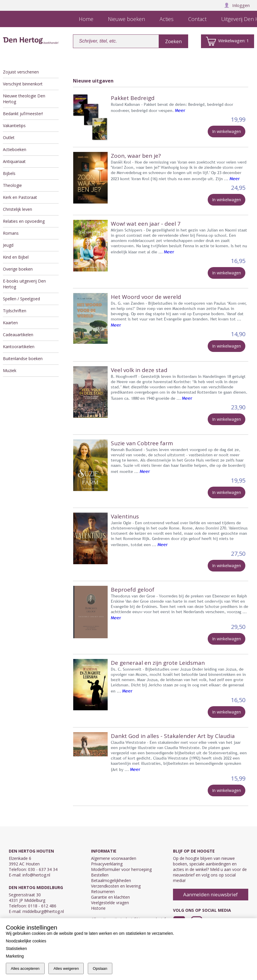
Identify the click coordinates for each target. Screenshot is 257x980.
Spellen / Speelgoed (21, 299)
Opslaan (100, 968)
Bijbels (9, 173)
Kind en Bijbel (16, 257)
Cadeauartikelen (18, 335)
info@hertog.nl (36, 875)
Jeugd (8, 245)
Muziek (10, 370)
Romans (11, 233)
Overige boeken (18, 269)
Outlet (9, 137)
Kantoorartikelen (19, 347)
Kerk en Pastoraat (20, 197)
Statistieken (16, 949)
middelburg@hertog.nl (43, 911)
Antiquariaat (14, 161)
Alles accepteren (25, 968)
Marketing (15, 956)
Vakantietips (14, 126)
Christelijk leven (18, 209)
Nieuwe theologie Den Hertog (24, 99)
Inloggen (237, 5)
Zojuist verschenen (21, 72)
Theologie (12, 185)
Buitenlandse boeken (23, 358)
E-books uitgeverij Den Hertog (24, 284)
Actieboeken (15, 149)
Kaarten (10, 323)
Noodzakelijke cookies (26, 941)
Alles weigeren (66, 968)
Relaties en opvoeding (24, 221)
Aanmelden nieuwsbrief (210, 894)
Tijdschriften (15, 311)
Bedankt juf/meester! (23, 114)
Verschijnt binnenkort (23, 84)
